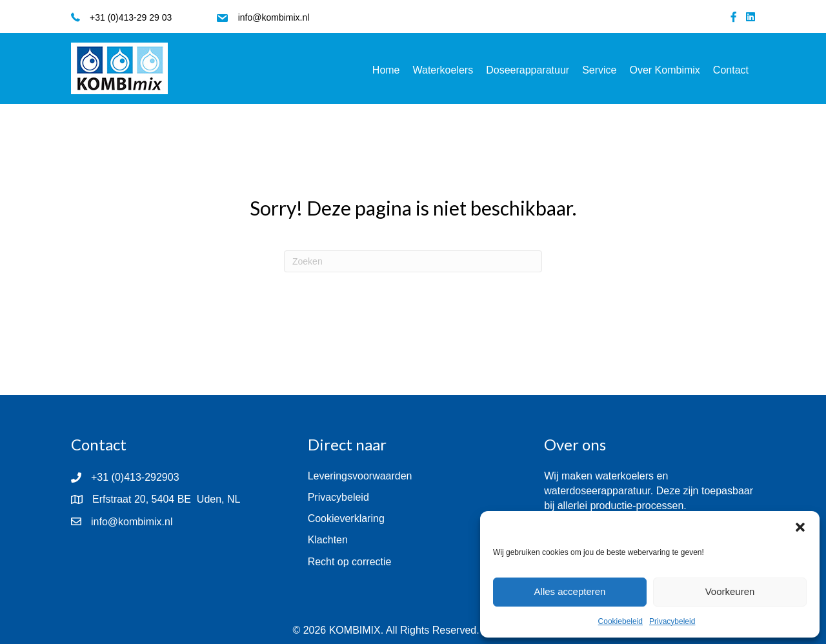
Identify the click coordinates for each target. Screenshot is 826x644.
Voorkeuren (730, 591)
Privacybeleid (672, 621)
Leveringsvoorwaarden (360, 476)
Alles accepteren (570, 591)
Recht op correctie (350, 562)
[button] (800, 527)
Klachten (328, 540)
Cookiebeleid (620, 621)
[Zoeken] (413, 261)
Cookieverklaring (346, 518)
